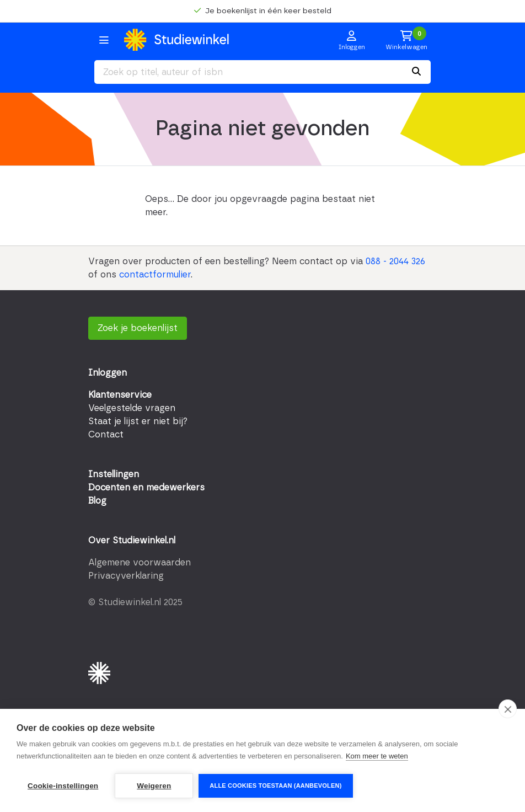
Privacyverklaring (126, 576)
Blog (97, 501)
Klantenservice (120, 395)
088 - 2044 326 (395, 261)
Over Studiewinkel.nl (132, 541)
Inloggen (108, 373)
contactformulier (155, 275)
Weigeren (154, 786)
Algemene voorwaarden (140, 563)
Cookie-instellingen (63, 786)
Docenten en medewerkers (146, 488)
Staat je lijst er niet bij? (138, 421)
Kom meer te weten (377, 756)
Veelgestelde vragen (132, 408)
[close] (508, 709)
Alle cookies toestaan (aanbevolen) (275, 786)
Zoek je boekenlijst (138, 328)
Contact (106, 435)
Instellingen (114, 474)
